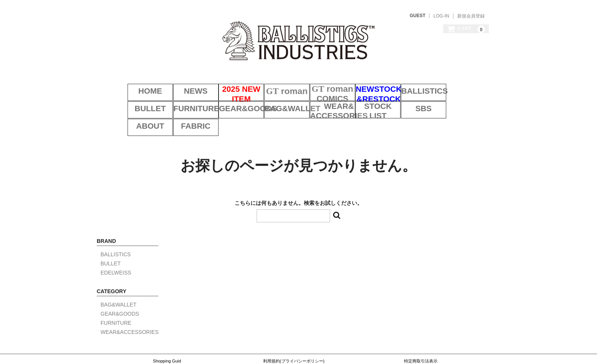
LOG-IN (441, 16)
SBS (370, 102)
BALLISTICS (418, 83)
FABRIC (465, 102)
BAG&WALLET (227, 102)
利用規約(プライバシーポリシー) (294, 332)
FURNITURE (132, 102)
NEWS (180, 83)
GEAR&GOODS (180, 102)
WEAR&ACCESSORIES (275, 102)
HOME (132, 83)
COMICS (322, 83)
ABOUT (417, 102)
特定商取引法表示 (421, 332)
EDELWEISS (116, 244)
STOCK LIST (322, 102)
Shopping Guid (167, 332)
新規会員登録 (471, 16)
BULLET (465, 83)
